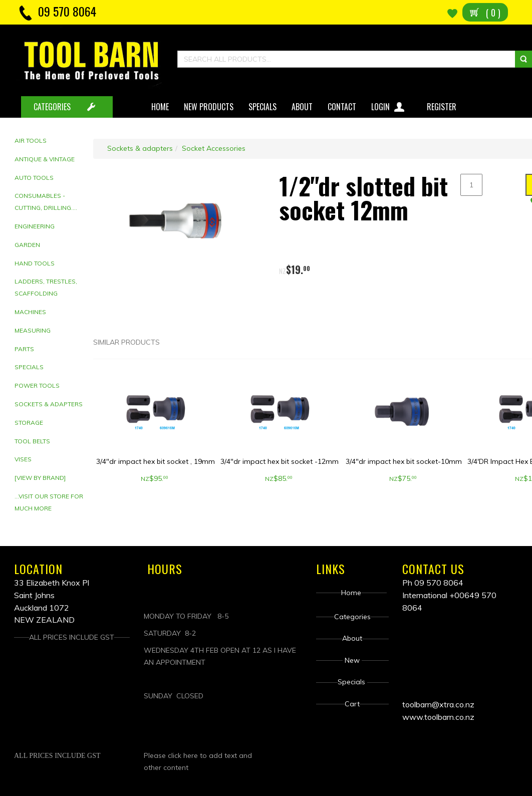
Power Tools (37, 385)
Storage (29, 423)
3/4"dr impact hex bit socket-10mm (404, 461)
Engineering (35, 226)
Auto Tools (34, 178)
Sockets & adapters (49, 404)
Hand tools (35, 263)
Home (160, 107)
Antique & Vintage (45, 159)
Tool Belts (32, 441)
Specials (262, 107)
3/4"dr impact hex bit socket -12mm (280, 461)
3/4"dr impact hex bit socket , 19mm (156, 461)
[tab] (50, 141)
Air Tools (31, 141)
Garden (27, 245)
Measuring (33, 330)
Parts (24, 349)
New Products (209, 107)
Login (389, 105)
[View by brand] (40, 478)
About (302, 107)
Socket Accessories (214, 148)
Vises (23, 459)
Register (443, 107)
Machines (30, 312)
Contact (342, 107)
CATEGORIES (52, 107)
